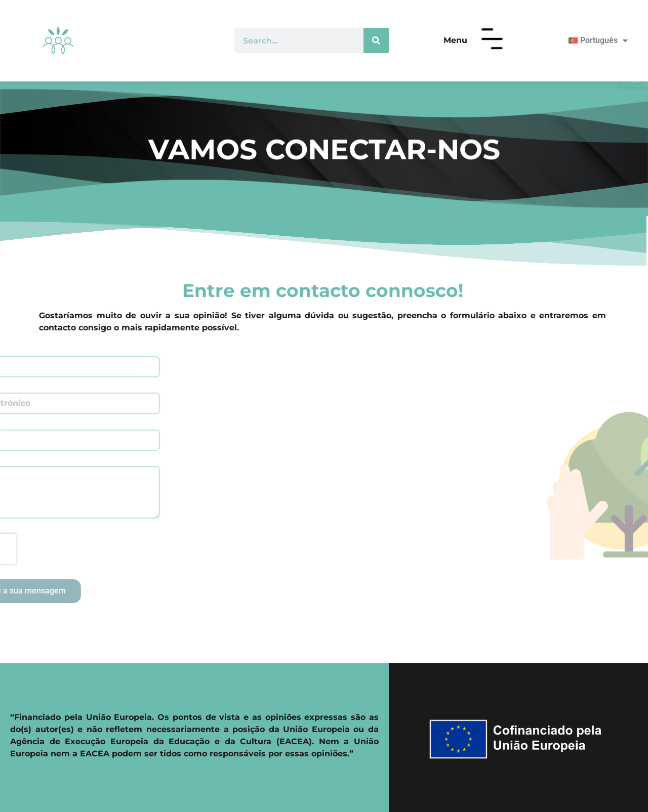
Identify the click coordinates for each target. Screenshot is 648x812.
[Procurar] (376, 40)
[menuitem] (594, 40)
